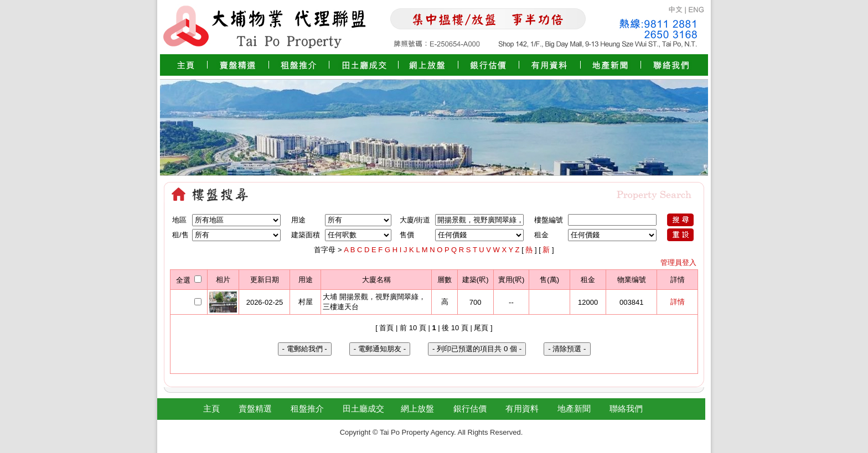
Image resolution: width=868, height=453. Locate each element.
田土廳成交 (363, 408)
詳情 (678, 302)
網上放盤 (417, 408)
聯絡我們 (626, 408)
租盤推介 (307, 408)
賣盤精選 (255, 408)
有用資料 (522, 408)
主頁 (211, 408)
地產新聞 (574, 408)
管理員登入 (678, 262)
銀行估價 (470, 408)
